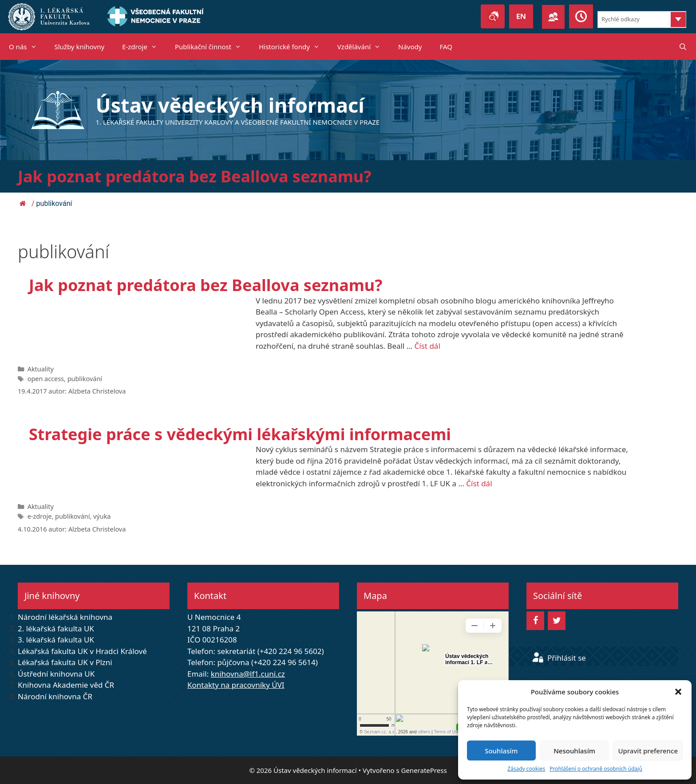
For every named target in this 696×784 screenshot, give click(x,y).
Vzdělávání (363, 47)
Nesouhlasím (574, 751)
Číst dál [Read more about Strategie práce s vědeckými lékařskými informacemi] (479, 483)
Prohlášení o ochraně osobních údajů (596, 769)
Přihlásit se (559, 658)
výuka (102, 516)
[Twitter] (557, 621)
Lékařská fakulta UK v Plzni (65, 662)
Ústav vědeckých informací (230, 105)
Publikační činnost (212, 47)
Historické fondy (294, 47)
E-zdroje (144, 47)
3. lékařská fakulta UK (56, 640)
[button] (678, 692)
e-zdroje (40, 516)
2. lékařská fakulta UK (56, 628)
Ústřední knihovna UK (56, 674)
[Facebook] (535, 621)
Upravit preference (648, 751)
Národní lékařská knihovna (65, 617)
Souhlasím (501, 751)
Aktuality (41, 369)
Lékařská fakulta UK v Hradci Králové (82, 651)
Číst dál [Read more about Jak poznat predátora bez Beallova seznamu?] (427, 346)
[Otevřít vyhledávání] (683, 47)
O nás (27, 47)
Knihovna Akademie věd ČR (66, 685)
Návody (410, 47)
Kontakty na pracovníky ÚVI (236, 685)
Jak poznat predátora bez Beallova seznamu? (194, 176)
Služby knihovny (80, 47)
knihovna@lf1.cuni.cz (248, 674)
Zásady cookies (526, 769)
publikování (85, 379)
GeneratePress (424, 770)
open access (46, 379)
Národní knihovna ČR (55, 696)
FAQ (446, 47)
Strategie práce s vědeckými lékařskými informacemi (240, 434)
